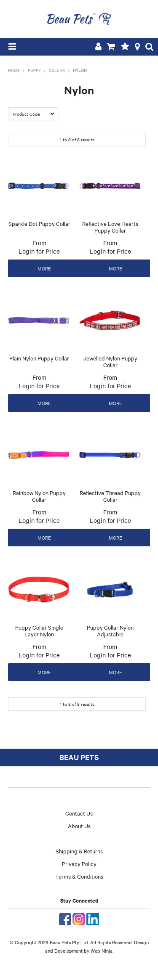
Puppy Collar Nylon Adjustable (110, 631)
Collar (57, 70)
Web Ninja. (102, 951)
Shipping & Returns (79, 851)
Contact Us (79, 813)
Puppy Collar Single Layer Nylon (39, 631)
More (44, 268)
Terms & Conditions (79, 876)
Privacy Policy (79, 863)
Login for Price (39, 251)
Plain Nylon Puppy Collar (39, 358)
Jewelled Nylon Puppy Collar (110, 362)
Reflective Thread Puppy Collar (110, 496)
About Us (79, 826)
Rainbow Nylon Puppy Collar (39, 496)
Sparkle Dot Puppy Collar (39, 223)
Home (14, 70)
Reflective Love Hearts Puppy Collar (110, 227)
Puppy (34, 70)
